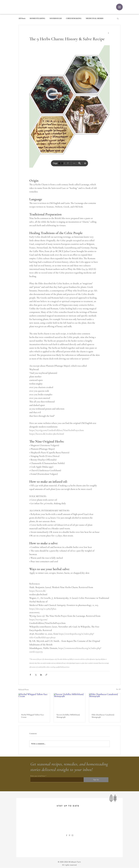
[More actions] (108, 33)
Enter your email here (38, 776)
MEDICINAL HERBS (95, 18)
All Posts (22, 18)
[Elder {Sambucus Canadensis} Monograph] (105, 702)
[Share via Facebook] (30, 675)
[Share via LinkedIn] (41, 675)
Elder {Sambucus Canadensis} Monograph (103, 716)
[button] (118, 18)
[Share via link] (46, 675)
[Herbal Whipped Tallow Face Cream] (34, 702)
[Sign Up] (96, 780)
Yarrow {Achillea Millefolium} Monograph (68, 716)
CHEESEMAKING (74, 18)
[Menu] (119, 7)
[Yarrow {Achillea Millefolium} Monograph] (70, 702)
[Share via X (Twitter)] (36, 675)
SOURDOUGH (56, 18)
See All (118, 689)
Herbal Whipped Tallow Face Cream (33, 716)
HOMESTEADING (38, 18)
